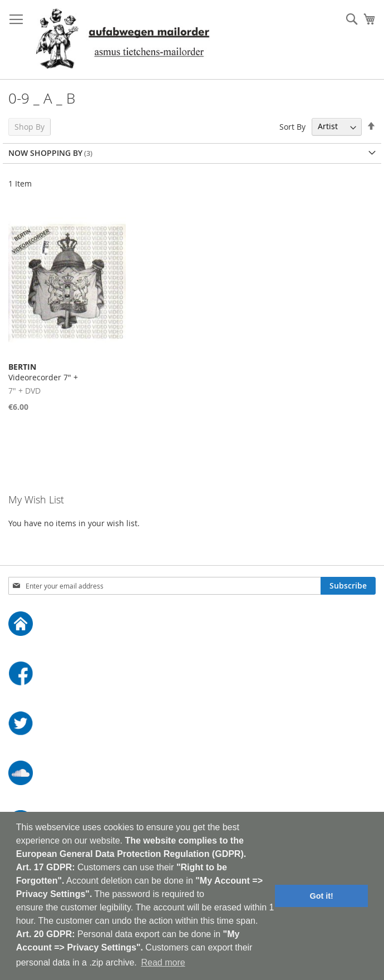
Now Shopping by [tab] (45, 153)
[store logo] (122, 40)
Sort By (292, 126)
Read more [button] (163, 962)
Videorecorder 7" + (43, 372)
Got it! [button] (322, 896)
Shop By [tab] (29, 127)
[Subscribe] (348, 586)
